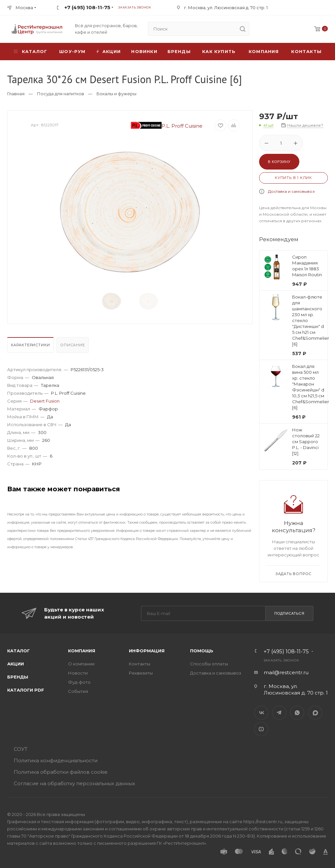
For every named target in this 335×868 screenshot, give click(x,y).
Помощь (202, 651)
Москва (24, 8)
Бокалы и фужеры (116, 94)
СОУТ (21, 749)
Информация (147, 651)
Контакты (306, 51)
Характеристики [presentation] (30, 345)
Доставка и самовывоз (291, 191)
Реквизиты (141, 673)
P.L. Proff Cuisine (167, 126)
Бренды (179, 51)
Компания (264, 51)
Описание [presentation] (72, 345)
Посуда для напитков (61, 94)
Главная (16, 94)
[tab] (31, 347)
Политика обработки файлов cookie (61, 772)
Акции (16, 664)
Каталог (18, 651)
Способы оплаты (209, 664)
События (78, 691)
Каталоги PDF (26, 690)
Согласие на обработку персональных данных (74, 783)
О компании (81, 664)
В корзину (279, 162)
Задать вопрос (293, 574)
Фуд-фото (79, 682)
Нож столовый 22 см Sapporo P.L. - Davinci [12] (306, 442)
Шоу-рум (72, 51)
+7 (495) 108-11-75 (87, 7)
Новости (78, 673)
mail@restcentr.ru (286, 672)
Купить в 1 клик (293, 178)
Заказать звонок (135, 7)
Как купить (219, 51)
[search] (242, 29)
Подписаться (289, 613)
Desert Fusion (45, 401)
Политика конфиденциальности (56, 760)
